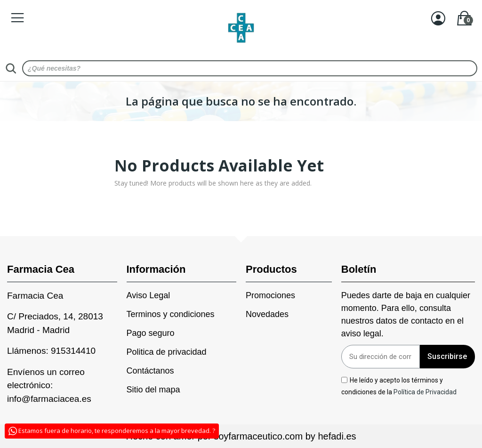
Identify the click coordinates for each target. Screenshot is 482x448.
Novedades (267, 314)
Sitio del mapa (153, 390)
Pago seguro (151, 333)
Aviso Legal (149, 295)
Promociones (270, 295)
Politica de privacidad (167, 352)
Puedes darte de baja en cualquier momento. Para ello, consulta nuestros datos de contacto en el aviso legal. (406, 314)
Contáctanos (150, 371)
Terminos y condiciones (171, 314)
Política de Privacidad (426, 392)
